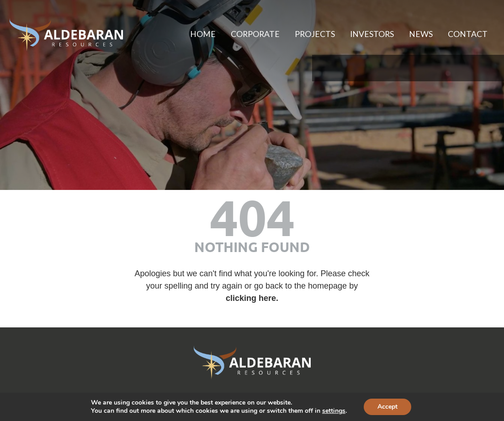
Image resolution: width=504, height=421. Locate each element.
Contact (466, 34)
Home (183, 34)
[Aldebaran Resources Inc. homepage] (66, 35)
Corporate (239, 34)
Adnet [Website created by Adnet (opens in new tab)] (336, 392)
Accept (387, 407)
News (416, 34)
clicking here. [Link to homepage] (252, 294)
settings (334, 411)
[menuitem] (183, 34)
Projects (302, 34)
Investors (363, 34)
